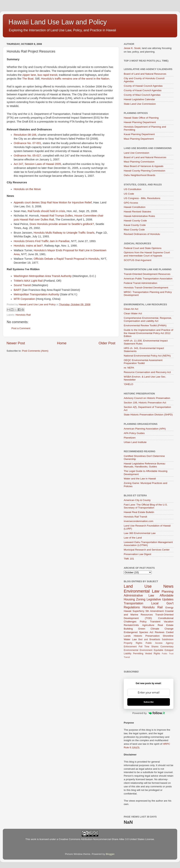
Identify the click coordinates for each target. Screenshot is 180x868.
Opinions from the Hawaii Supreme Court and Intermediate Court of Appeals (147, 254)
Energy (169, 607)
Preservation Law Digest (137, 554)
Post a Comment (21, 328)
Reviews (160, 632)
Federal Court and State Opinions (143, 248)
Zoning (141, 599)
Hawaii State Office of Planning (141, 118)
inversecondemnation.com (139, 521)
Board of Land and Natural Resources (145, 74)
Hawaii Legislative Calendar (139, 99)
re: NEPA (129, 368)
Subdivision (168, 639)
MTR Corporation (24, 299)
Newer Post (16, 343)
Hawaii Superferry (134, 611)
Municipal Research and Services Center (147, 550)
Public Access (154, 643)
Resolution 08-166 (25, 135)
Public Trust (168, 654)
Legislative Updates (160, 599)
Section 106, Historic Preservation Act (145, 403)
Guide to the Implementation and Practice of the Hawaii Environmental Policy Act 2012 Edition (148, 333)
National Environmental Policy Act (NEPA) (147, 356)
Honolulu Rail (23, 315)
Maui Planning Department (139, 139)
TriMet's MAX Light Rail (28, 281)
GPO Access (131, 203)
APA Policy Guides (134, 433)
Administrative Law (139, 595)
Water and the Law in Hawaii (140, 479)
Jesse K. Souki (132, 48)
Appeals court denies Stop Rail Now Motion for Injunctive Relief (53, 202)
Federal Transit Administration (141, 283)
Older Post (107, 343)
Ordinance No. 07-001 (27, 143)
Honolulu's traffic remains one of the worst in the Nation (75, 79)
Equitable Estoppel (164, 650)
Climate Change (162, 629)
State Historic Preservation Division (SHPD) (148, 415)
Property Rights (133, 643)
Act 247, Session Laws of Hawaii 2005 (37, 164)
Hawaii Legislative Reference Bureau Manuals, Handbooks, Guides (144, 465)
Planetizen (130, 438)
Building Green (134, 629)
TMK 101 (129, 559)
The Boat (28, 79)
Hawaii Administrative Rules (139, 216)
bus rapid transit (47, 75)
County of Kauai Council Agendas (143, 90)
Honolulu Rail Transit (135, 517)
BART (17, 290)
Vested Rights (153, 654)
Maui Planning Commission (139, 162)
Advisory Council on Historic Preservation (147, 398)
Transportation (133, 603)
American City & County (137, 500)
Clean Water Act (133, 313)
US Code (129, 194)
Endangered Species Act (138, 632)
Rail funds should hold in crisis (46, 211)
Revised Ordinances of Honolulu (142, 234)
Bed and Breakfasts (149, 639)
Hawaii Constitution (135, 207)
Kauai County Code (135, 225)
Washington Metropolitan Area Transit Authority (43, 276)
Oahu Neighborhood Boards (139, 175)
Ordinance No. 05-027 (27, 156)
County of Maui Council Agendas (142, 95)
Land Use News (149, 586)
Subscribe (149, 702)
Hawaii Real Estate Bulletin (139, 512)
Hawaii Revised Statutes (137, 212)
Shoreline (168, 636)
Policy (143, 622)
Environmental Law (142, 591)
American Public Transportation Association (148, 279)
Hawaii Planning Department (140, 122)
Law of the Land (133, 538)
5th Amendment (155, 611)
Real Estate (166, 625)
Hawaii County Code (135, 221)
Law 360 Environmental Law (140, 533)
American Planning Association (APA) (145, 429)
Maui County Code (134, 230)
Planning (168, 591)
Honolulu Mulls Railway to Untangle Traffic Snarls (64, 233)
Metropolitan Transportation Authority (36, 294)
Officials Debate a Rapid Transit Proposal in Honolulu (67, 259)
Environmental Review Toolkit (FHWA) (145, 325)
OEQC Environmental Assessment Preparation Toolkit (143, 362)
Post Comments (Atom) (35, 351)
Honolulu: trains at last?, (29, 246)
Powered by (149, 713)
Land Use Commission (136, 153)
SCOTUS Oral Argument (138, 260)
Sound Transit (22, 285)
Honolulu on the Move (27, 189)
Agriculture (148, 625)
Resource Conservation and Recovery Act (147, 372)
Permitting (138, 654)
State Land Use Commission (140, 104)
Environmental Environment (138, 650)
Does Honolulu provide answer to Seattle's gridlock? (62, 224)
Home (62, 343)
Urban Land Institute (135, 442)
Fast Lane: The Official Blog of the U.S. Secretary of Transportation (146, 506)
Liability (128, 654)
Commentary (167, 647)
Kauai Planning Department (139, 134)
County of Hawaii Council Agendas (143, 86)
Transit (127, 657)
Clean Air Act (131, 309)
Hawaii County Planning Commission (144, 171)
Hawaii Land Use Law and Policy (58, 22)
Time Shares (151, 647)
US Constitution (133, 189)
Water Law (130, 639)
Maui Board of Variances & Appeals (144, 166)
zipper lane (29, 75)
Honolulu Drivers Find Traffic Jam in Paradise (42, 241)
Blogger (110, 854)
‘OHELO (128, 384)
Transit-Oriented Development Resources (147, 274)
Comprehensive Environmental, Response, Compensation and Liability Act (148, 319)
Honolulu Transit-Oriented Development (146, 288)
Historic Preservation (147, 636)
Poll (140, 647)
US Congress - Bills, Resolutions (142, 198)
